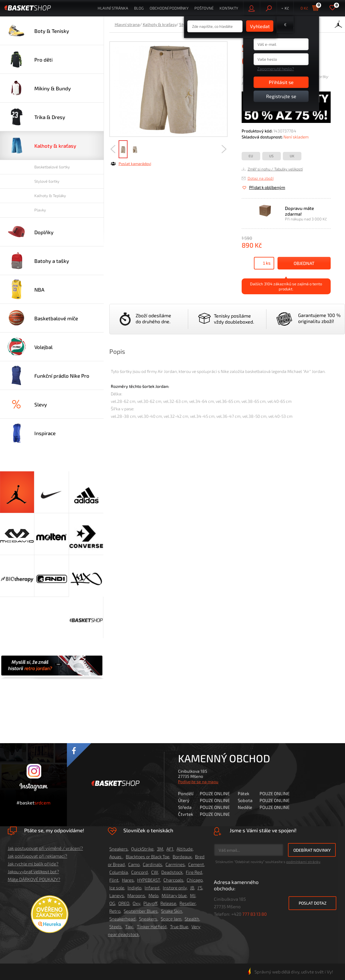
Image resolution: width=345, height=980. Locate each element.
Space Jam (171, 919)
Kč (287, 8)
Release (168, 903)
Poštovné (204, 8)
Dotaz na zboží (261, 178)
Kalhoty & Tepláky (50, 196)
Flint (114, 880)
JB (192, 888)
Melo (153, 895)
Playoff (150, 903)
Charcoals (173, 880)
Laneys (117, 895)
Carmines (175, 864)
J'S (200, 888)
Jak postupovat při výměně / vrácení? (45, 848)
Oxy (136, 903)
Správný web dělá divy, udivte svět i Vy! (290, 972)
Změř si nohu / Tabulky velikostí (275, 169)
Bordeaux (182, 856)
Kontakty (229, 8)
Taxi (129, 926)
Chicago (195, 880)
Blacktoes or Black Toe (148, 856)
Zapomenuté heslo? (276, 69)
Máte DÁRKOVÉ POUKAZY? (34, 879)
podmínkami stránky (303, 862)
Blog (139, 8)
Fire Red (194, 872)
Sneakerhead (122, 919)
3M (160, 849)
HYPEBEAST (149, 880)
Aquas (116, 856)
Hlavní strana (127, 24)
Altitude (185, 849)
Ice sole (117, 888)
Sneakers (119, 849)
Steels (116, 926)
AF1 (170, 849)
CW (155, 872)
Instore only (175, 888)
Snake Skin (172, 911)
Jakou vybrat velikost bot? (33, 871)
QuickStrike (142, 849)
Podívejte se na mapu (198, 782)
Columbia (119, 872)
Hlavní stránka (113, 8)
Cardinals (152, 864)
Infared (152, 888)
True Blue (179, 926)
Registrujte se (281, 96)
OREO (124, 903)
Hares (128, 880)
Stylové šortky (47, 181)
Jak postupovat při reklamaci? (37, 856)
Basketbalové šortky (52, 167)
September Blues (141, 911)
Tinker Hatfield (152, 926)
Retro (115, 911)
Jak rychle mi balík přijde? (33, 864)
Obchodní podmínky (169, 8)
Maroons (136, 895)
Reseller (188, 903)
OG (112, 903)
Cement (196, 864)
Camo (134, 864)
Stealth (192, 919)
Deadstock (172, 872)
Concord (139, 872)
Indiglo (134, 888)
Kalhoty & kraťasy (160, 24)
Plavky (40, 210)
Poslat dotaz (313, 903)
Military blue (174, 895)
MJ (193, 895)
